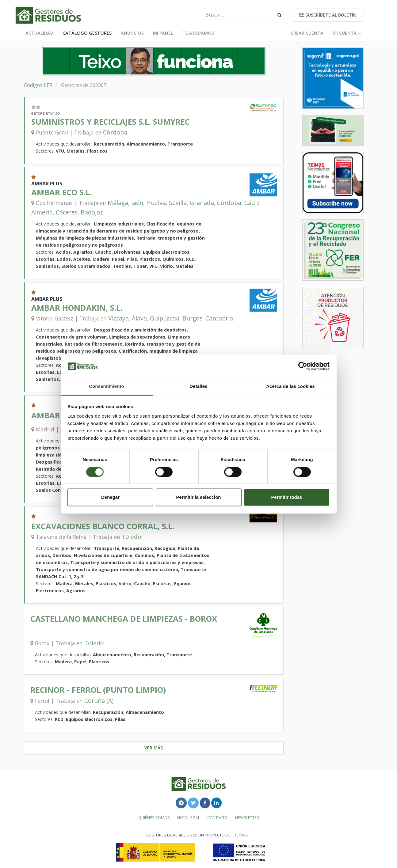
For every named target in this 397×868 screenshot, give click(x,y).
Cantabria (219, 318)
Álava (139, 318)
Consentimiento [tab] (107, 387)
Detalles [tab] (198, 387)
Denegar (110, 497)
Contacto (218, 817)
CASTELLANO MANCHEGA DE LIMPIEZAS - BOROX (124, 619)
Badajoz (92, 212)
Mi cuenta (347, 33)
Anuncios (132, 33)
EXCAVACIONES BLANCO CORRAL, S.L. (103, 526)
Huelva (156, 203)
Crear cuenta (307, 33)
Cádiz (252, 203)
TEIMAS (241, 835)
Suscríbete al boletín (328, 15)
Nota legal (189, 817)
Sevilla (178, 203)
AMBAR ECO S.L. (61, 192)
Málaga (118, 203)
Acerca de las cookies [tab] (290, 387)
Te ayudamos (198, 33)
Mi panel (163, 33)
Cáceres (67, 212)
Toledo (132, 537)
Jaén (137, 203)
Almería (42, 212)
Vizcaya (118, 318)
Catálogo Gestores (87, 33)
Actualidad (39, 33)
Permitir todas (287, 497)
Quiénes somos (154, 817)
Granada (202, 203)
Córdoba (115, 132)
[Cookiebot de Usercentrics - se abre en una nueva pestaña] (303, 366)
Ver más (154, 748)
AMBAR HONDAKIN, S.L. (77, 308)
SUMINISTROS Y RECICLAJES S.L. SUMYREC (111, 122)
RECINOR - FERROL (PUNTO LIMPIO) (98, 690)
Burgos (192, 318)
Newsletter (247, 817)
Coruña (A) (99, 701)
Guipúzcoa (165, 318)
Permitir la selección (199, 497)
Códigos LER (38, 85)
